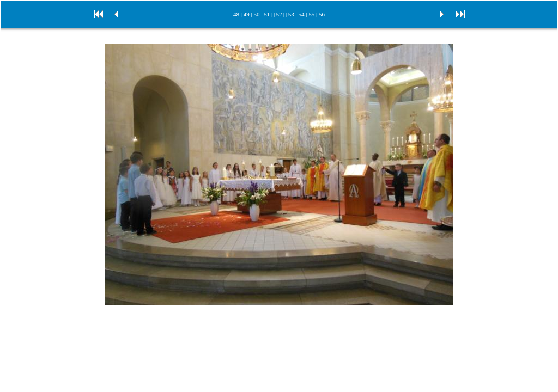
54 (302, 14)
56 (322, 14)
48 (236, 14)
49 (247, 14)
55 (311, 14)
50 (256, 14)
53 (291, 14)
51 (267, 14)
